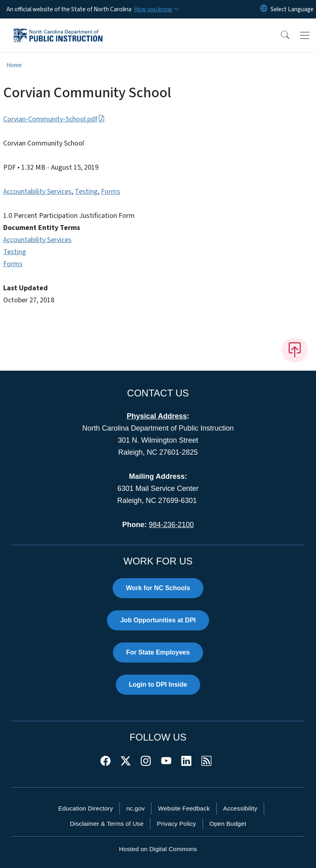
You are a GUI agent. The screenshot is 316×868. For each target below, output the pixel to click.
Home (14, 65)
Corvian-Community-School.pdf (54, 119)
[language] (292, 9)
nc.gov (135, 808)
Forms (111, 192)
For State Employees (158, 652)
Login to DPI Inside (158, 684)
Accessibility (240, 808)
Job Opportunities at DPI (158, 620)
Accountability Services (37, 192)
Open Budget (228, 824)
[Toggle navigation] (305, 35)
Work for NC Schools (158, 588)
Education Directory (86, 808)
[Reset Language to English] (264, 9)
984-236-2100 (171, 525)
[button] (280, 35)
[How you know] (156, 9)
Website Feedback (184, 808)
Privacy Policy (176, 824)
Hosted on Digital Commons (158, 849)
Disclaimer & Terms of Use (107, 824)
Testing (86, 192)
